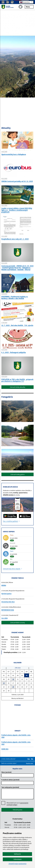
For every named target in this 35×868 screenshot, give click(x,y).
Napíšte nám (30, 763)
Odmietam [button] (18, 859)
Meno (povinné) (6, 772)
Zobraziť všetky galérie (17, 474)
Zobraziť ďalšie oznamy (18, 623)
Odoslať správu (18, 810)
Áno (29, 759)
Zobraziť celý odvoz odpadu (12, 569)
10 (13, 679)
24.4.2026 (4, 618)
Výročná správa (6, 594)
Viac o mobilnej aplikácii (10, 521)
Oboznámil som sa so (17, 804)
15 (4, 683)
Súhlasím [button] (17, 854)
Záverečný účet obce (8, 602)
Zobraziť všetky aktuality (17, 387)
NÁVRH (4, 585)
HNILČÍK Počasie (17, 715)
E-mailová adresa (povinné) (10, 780)
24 (13, 687)
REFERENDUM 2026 (8, 610)
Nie (32, 759)
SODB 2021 (5, 749)
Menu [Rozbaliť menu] (29, 7)
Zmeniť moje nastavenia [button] (17, 864)
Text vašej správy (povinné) (10, 787)
